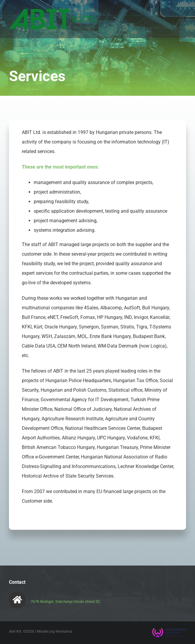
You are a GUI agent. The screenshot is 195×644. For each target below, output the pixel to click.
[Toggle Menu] (182, 19)
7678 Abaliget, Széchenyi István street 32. (66, 601)
